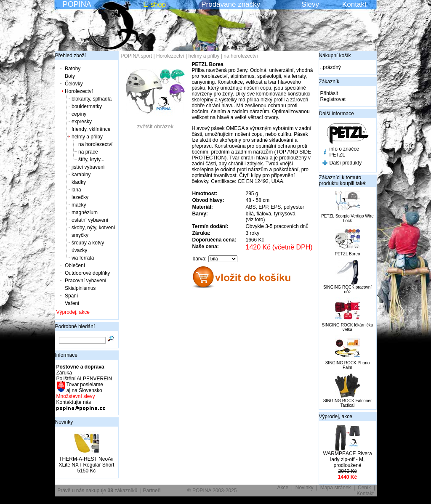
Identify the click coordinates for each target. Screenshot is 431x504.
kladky (79, 182)
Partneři (152, 491)
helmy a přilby (87, 137)
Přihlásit (329, 93)
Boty (70, 76)
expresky (82, 122)
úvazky (79, 250)
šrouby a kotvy (88, 243)
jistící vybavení (88, 167)
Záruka (64, 373)
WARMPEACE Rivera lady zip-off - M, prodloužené (347, 459)
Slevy (310, 4)
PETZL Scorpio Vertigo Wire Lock (347, 218)
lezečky (80, 197)
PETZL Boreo (347, 254)
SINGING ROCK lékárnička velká (348, 327)
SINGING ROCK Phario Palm (348, 365)
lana (76, 190)
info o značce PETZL (345, 152)
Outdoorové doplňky (87, 273)
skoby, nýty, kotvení (93, 228)
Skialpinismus (80, 288)
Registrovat (333, 99)
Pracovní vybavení (86, 281)
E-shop (154, 4)
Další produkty (346, 163)
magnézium (85, 212)
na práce (88, 152)
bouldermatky (87, 106)
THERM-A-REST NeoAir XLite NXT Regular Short (87, 462)
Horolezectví (79, 91)
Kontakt (354, 4)
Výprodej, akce (73, 312)
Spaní (71, 296)
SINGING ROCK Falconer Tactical (348, 403)
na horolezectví (95, 144)
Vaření (72, 303)
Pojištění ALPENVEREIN (84, 379)
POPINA (77, 4)
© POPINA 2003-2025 (212, 491)
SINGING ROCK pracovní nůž (347, 289)
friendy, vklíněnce (91, 129)
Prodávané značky (231, 4)
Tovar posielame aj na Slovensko (84, 387)
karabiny (81, 175)
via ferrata (83, 258)
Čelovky (74, 84)
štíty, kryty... (91, 159)
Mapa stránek (336, 488)
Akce (283, 488)
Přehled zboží (71, 56)
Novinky (64, 422)
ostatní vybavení (90, 220)
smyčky (80, 235)
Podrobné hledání (75, 326)
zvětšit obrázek (155, 124)
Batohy (73, 69)
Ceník (364, 488)
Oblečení (75, 265)
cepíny (79, 114)
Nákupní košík (335, 56)
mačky (79, 205)
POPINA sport (137, 56)
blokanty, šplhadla (92, 99)
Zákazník (329, 82)
